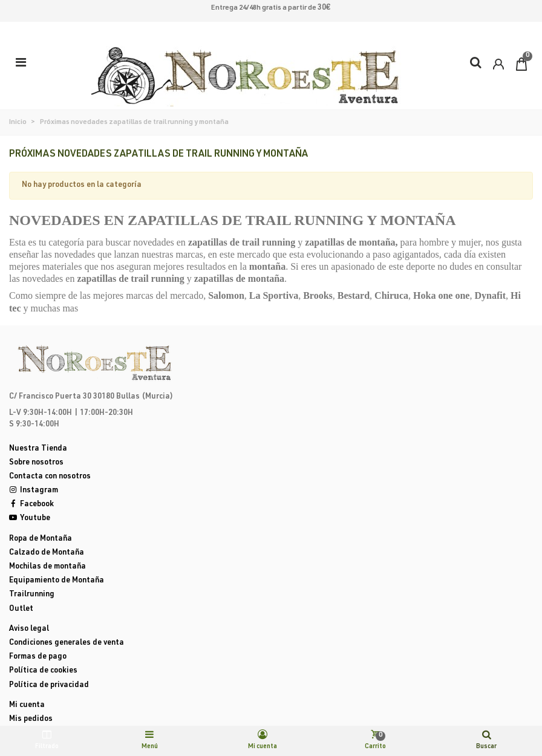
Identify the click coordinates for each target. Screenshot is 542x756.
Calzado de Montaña (47, 553)
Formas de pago (38, 657)
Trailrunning (32, 595)
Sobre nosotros (36, 463)
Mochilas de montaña (47, 567)
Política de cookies (43, 671)
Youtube (30, 519)
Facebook (31, 505)
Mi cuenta (27, 705)
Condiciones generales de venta (67, 643)
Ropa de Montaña (41, 539)
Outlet (21, 609)
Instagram (34, 491)
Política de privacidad (49, 686)
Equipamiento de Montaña (57, 581)
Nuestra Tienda (38, 449)
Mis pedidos (31, 719)
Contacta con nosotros (50, 477)
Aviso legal (29, 629)
